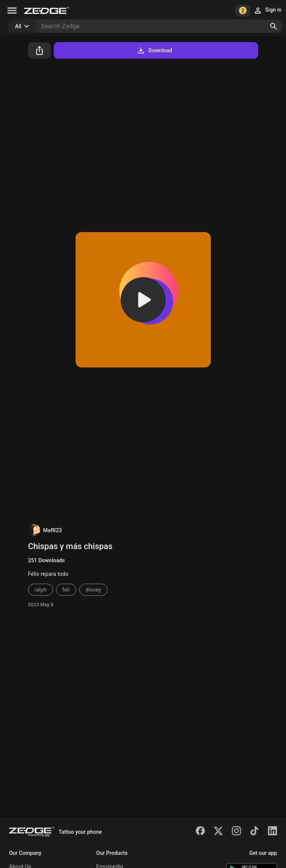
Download (154, 50)
